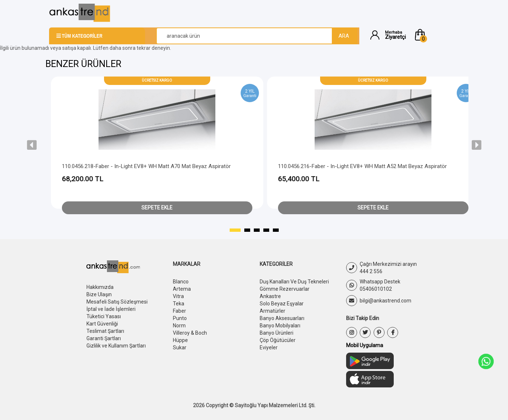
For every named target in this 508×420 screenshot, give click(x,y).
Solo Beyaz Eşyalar (282, 304)
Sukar (180, 347)
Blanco (181, 282)
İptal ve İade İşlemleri (111, 309)
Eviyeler (269, 347)
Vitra (178, 296)
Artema (182, 289)
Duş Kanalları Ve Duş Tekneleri (294, 282)
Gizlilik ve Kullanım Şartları (116, 346)
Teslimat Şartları (105, 331)
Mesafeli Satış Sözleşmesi (117, 302)
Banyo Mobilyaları (280, 326)
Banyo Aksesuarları (282, 318)
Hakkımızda (100, 287)
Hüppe (180, 340)
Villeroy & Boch (190, 333)
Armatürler (272, 311)
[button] (436, 35)
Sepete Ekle (157, 208)
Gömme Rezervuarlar (285, 289)
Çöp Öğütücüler (278, 340)
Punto (180, 318)
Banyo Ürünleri (277, 333)
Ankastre (270, 296)
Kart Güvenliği (102, 324)
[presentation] (32, 145)
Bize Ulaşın (99, 294)
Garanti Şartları (104, 338)
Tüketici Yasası (104, 316)
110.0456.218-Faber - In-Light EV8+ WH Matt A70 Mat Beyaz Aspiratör (146, 166)
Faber (179, 311)
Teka (179, 304)
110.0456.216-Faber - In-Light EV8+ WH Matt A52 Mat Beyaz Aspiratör (362, 166)
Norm (179, 326)
